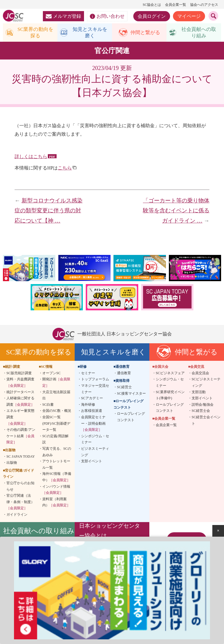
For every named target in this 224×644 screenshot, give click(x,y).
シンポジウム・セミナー (95, 440)
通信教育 (124, 374)
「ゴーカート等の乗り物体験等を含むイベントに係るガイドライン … (176, 212)
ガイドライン (17, 516)
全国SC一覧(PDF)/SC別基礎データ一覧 (56, 425)
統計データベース (20, 393)
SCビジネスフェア (170, 374)
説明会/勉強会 (203, 406)
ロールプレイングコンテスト (131, 418)
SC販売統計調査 (19, 374)
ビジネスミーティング (95, 453)
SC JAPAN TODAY (21, 458)
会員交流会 (200, 374)
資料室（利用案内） (56, 503)
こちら (65, 169)
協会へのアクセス (204, 5)
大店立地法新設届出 (56, 396)
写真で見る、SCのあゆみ (57, 453)
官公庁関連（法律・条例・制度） (20, 503)
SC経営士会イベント (206, 421)
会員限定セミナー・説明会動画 (93, 425)
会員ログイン (152, 16)
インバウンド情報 (56, 491)
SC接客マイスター (131, 395)
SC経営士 (124, 388)
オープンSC (51, 374)
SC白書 (48, 406)
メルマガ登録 (63, 16)
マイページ (189, 16)
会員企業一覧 (176, 5)
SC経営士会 (201, 412)
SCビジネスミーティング (206, 384)
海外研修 (88, 406)
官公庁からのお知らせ (20, 487)
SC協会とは (152, 5)
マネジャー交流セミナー (95, 390)
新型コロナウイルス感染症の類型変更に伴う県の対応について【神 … (49, 212)
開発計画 (56, 384)
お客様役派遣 (92, 412)
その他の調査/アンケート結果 (21, 437)
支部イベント (92, 462)
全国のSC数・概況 (57, 412)
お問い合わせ (107, 16)
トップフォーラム (95, 381)
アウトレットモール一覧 (56, 466)
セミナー (88, 374)
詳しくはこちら (31, 158)
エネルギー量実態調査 (20, 418)
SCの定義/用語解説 (55, 440)
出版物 (12, 464)
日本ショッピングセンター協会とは (110, 532)
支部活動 (199, 393)
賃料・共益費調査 (20, 384)
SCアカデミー (92, 399)
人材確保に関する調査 (20, 402)
